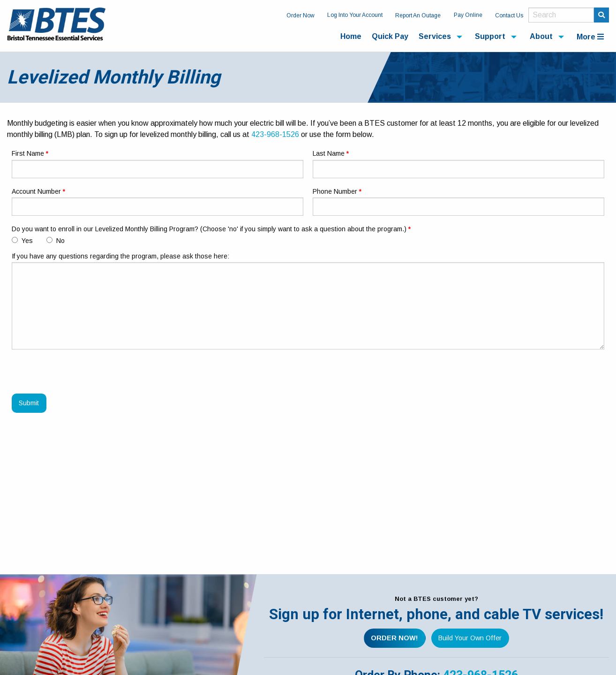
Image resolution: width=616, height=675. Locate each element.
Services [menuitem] (435, 36)
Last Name (329, 153)
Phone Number (335, 191)
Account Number (36, 191)
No (56, 241)
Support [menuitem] (490, 36)
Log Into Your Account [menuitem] (355, 15)
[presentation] (83, 375)
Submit (29, 403)
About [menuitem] (541, 36)
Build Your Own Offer (470, 638)
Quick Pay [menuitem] (390, 36)
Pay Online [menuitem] (468, 15)
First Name (28, 153)
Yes (22, 241)
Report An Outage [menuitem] (418, 15)
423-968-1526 (275, 134)
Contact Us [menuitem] (509, 15)
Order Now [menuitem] (300, 15)
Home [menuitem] (351, 36)
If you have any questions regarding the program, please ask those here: (120, 256)
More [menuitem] (590, 37)
